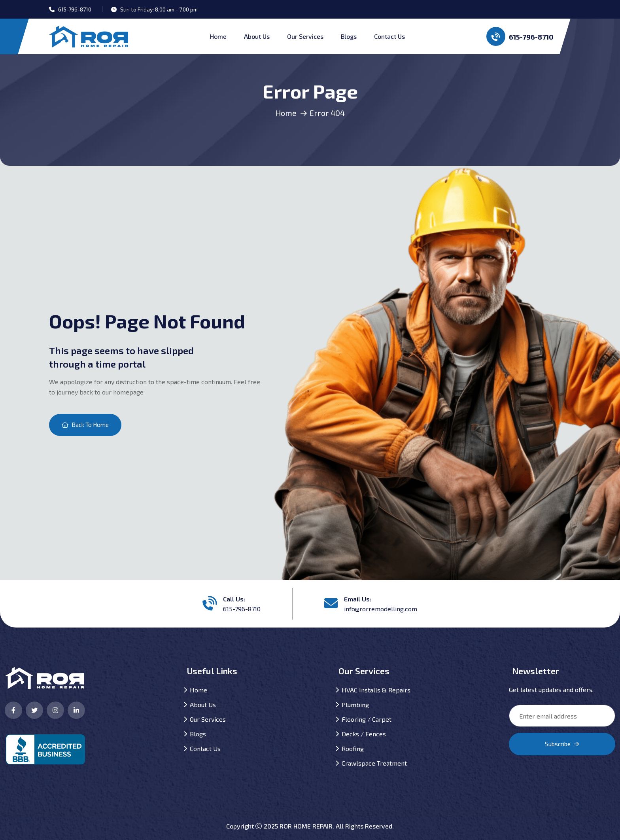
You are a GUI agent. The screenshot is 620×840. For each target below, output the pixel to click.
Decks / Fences (364, 734)
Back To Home (85, 425)
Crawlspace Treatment (374, 763)
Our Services (305, 36)
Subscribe (562, 744)
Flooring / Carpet (367, 719)
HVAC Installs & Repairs (376, 690)
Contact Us (389, 36)
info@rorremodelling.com (381, 609)
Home (218, 36)
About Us (257, 36)
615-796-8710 (520, 36)
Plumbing (355, 704)
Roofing (353, 748)
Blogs (349, 36)
